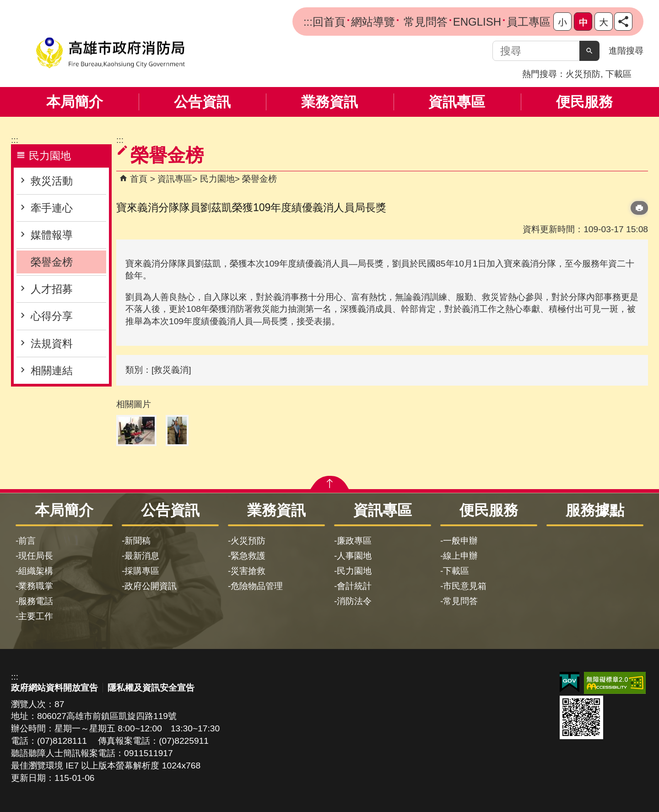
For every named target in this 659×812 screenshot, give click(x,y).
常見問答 (424, 22)
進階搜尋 (626, 51)
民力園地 (217, 179)
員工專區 (529, 22)
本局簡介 (75, 102)
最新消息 (142, 556)
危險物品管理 (257, 586)
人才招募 (52, 289)
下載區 (618, 74)
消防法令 (354, 601)
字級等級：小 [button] (562, 22)
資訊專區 (457, 102)
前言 (27, 541)
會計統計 (354, 586)
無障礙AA (615, 683)
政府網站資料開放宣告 (54, 688)
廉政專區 (354, 541)
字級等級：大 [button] (604, 22)
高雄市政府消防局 (110, 53)
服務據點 (595, 510)
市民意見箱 (465, 586)
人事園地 (354, 556)
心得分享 (52, 316)
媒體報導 (52, 235)
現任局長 (36, 556)
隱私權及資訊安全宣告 (151, 688)
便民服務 (584, 102)
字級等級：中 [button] (583, 22)
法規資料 (52, 343)
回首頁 (329, 22)
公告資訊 (202, 102)
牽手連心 (52, 208)
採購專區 (142, 571)
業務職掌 (36, 586)
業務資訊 (329, 102)
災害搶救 (248, 571)
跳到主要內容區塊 (5, 5)
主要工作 (36, 616)
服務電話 (36, 601)
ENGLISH (477, 22)
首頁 (139, 179)
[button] (589, 51)
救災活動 (52, 181)
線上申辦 (460, 556)
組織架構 (36, 571)
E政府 (570, 682)
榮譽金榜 (52, 262)
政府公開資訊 (151, 586)
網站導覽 (373, 22)
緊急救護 (248, 556)
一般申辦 (460, 541)
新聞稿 (138, 541)
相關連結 (52, 371)
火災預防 (583, 74)
